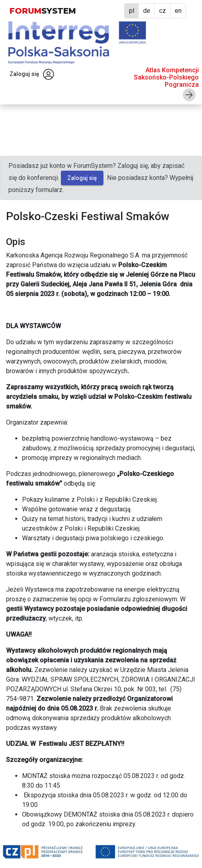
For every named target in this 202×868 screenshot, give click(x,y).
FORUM (43, 11)
